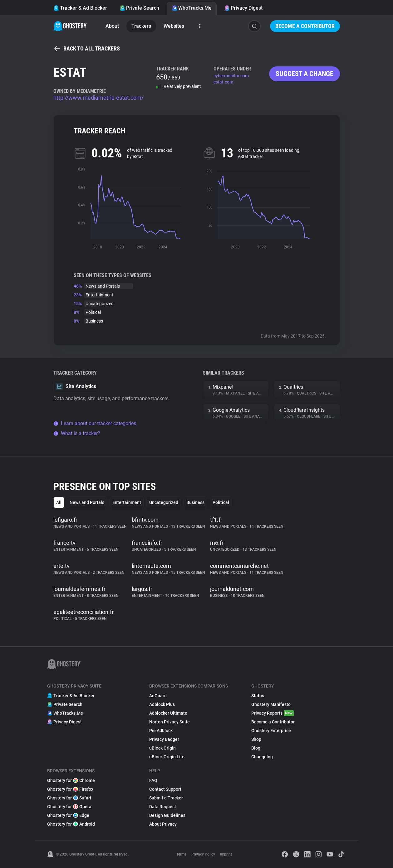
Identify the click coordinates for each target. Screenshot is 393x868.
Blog (256, 748)
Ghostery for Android (71, 824)
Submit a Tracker (166, 798)
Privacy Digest (243, 8)
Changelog (262, 757)
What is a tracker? (77, 433)
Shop (256, 739)
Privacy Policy (203, 854)
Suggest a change (305, 74)
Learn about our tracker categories (95, 423)
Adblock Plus (162, 704)
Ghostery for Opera (69, 807)
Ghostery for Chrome (71, 780)
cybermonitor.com (231, 76)
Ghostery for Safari (69, 798)
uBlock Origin (162, 748)
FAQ (153, 780)
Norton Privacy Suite (169, 722)
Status (258, 696)
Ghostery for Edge (68, 815)
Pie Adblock (161, 731)
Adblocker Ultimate (168, 713)
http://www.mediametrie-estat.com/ (98, 98)
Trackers (141, 26)
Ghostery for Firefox (70, 789)
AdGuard (158, 696)
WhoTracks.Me (192, 8)
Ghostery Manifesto (271, 704)
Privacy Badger (164, 739)
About (112, 26)
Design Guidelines (167, 815)
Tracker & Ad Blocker (80, 8)
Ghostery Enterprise (271, 731)
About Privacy (163, 824)
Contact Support (165, 789)
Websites (174, 26)
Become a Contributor (305, 26)
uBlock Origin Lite (167, 757)
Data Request (163, 807)
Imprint (226, 854)
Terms (181, 854)
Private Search (139, 8)
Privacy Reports (273, 713)
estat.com (223, 82)
